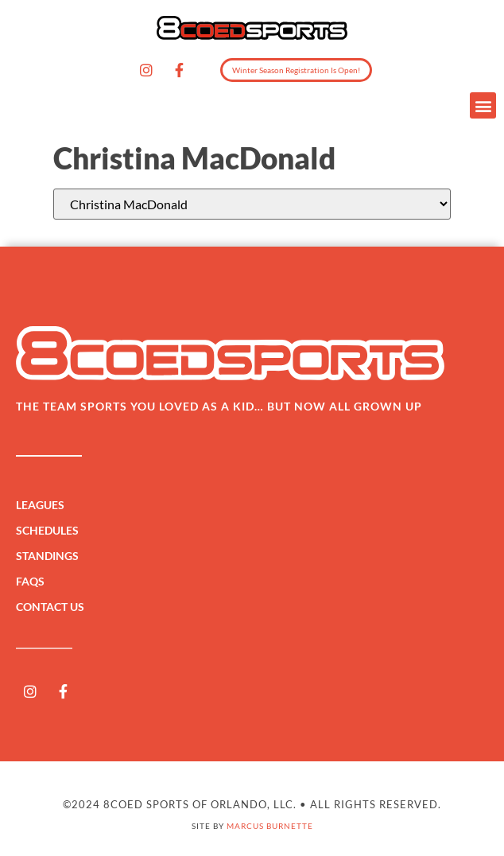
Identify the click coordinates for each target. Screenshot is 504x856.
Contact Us (50, 607)
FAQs (30, 581)
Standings (51, 556)
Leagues (44, 505)
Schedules (51, 531)
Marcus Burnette (270, 826)
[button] (483, 105)
